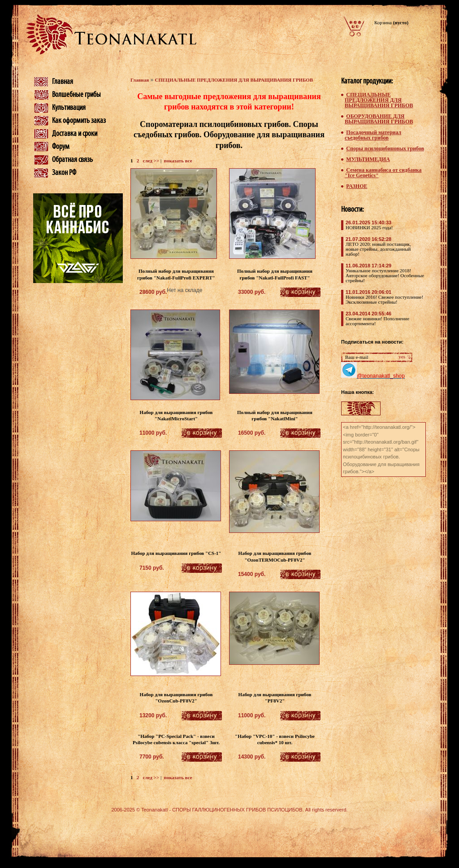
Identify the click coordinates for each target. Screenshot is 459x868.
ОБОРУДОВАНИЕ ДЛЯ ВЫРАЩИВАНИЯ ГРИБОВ (379, 119)
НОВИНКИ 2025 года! (369, 227)
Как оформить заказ (79, 121)
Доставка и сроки (75, 134)
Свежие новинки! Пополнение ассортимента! (377, 321)
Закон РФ (64, 173)
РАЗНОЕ (357, 186)
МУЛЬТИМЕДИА (368, 159)
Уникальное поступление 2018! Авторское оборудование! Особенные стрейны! (385, 275)
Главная (63, 82)
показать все (178, 161)
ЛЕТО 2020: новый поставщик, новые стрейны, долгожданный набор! (378, 249)
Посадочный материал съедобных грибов (373, 135)
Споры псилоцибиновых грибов (385, 148)
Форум (61, 147)
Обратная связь (72, 160)
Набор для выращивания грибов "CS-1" (176, 553)
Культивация (69, 108)
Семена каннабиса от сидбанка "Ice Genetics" (383, 173)
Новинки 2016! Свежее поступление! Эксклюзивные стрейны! (384, 299)
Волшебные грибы (76, 95)
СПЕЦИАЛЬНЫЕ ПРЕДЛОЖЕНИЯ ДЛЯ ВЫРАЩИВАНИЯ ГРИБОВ (234, 80)
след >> (151, 161)
